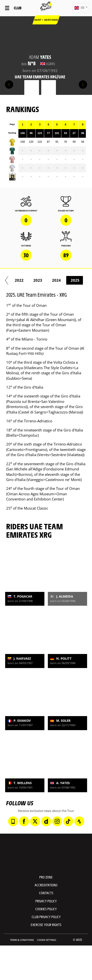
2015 (41, 280)
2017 (78, 280)
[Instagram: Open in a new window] (57, 821)
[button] (81, 8)
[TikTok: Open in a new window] (68, 821)
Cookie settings (47, 940)
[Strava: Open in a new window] (79, 821)
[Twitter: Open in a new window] (35, 821)
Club (18, 8)
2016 (60, 280)
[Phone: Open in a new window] (13, 821)
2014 (22, 280)
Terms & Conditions (22, 940)
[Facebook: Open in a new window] (24, 821)
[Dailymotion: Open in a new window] (46, 821)
